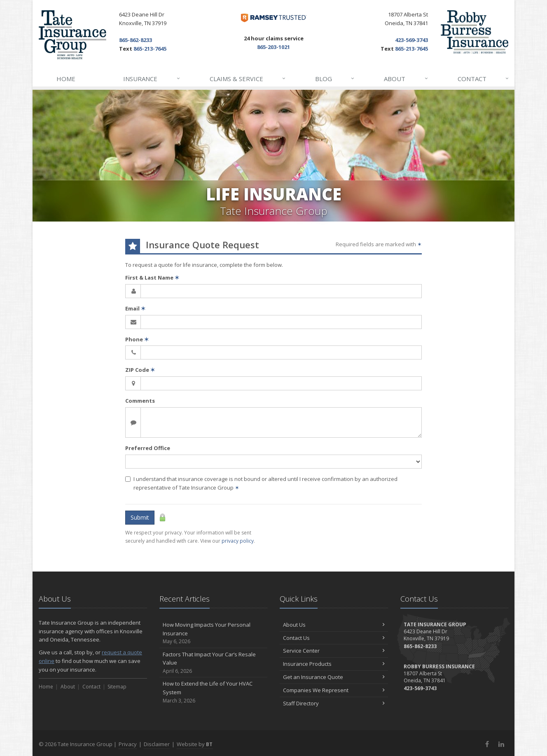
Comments (140, 401)
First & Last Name (152, 278)
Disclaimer (157, 744)
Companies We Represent (334, 690)
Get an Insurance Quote (334, 677)
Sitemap (117, 687)
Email (135, 308)
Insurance (152, 79)
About (406, 79)
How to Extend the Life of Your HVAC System (214, 692)
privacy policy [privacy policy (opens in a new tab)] (238, 541)
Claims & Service (248, 79)
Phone (137, 339)
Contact (484, 79)
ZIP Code (140, 370)
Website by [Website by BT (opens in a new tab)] (195, 744)
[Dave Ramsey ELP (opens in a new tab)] (274, 18)
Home (66, 79)
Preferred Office (148, 448)
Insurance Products (334, 664)
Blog (335, 79)
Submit (140, 517)
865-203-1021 (273, 47)
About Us (334, 625)
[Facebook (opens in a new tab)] (487, 744)
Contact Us (334, 638)
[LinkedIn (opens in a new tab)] (501, 744)
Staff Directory (334, 703)
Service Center (334, 651)
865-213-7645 (150, 49)
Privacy (128, 744)
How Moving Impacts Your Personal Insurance (214, 633)
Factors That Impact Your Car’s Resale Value (214, 663)
